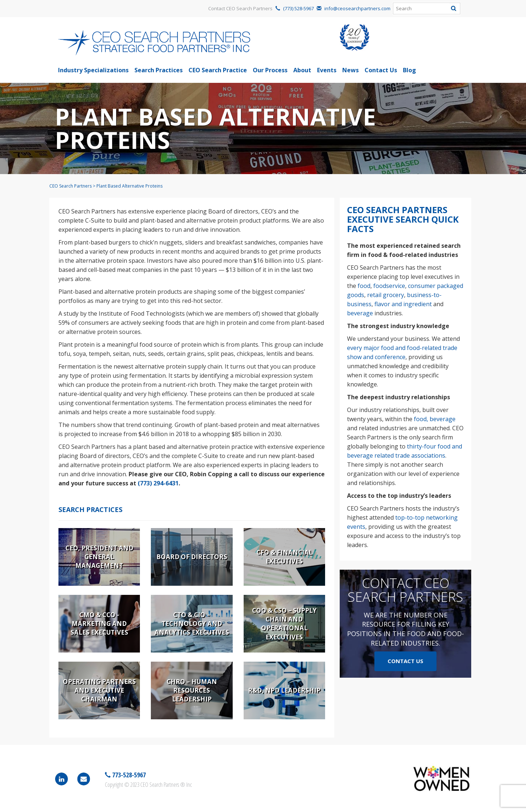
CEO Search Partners (70, 186)
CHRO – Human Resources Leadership (192, 690)
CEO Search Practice (218, 70)
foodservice (389, 286)
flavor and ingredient (403, 304)
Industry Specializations (93, 70)
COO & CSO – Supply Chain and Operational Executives (284, 624)
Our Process (270, 70)
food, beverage (435, 419)
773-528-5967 (128, 775)
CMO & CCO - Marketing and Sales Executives (99, 624)
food (364, 286)
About (302, 70)
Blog (409, 70)
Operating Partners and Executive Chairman (99, 690)
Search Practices (159, 70)
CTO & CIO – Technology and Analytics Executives (192, 624)
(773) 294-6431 (158, 483)
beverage (360, 313)
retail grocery (386, 295)
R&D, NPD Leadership (284, 690)
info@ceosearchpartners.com (357, 8)
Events (327, 70)
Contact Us (381, 70)
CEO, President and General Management (99, 557)
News (350, 70)
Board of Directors (192, 557)
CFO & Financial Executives (284, 557)
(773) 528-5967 (298, 8)
